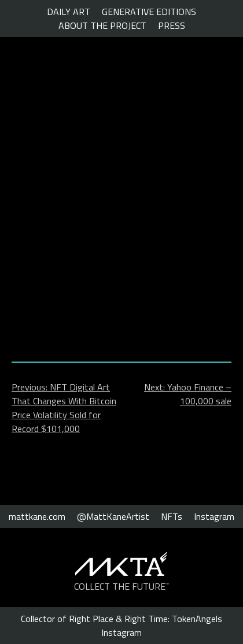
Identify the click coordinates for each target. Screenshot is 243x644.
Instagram (214, 516)
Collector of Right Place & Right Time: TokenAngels (122, 619)
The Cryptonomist (65, 85)
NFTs (172, 516)
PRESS (172, 25)
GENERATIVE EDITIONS (149, 12)
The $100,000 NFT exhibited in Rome (117, 149)
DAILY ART (69, 12)
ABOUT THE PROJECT (102, 25)
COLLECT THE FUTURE (122, 586)
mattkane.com (37, 516)
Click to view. (122, 308)
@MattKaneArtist (113, 516)
